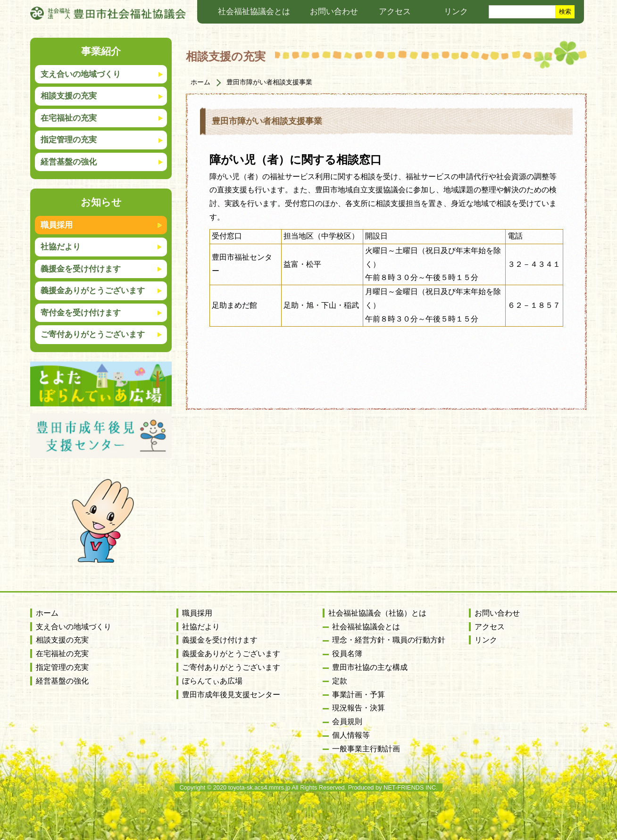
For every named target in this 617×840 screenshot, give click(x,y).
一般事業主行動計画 (366, 749)
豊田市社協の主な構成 (370, 667)
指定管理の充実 (62, 667)
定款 (340, 681)
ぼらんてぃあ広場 (212, 681)
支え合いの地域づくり (74, 627)
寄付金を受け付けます (81, 313)
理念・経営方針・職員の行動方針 (389, 640)
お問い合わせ (334, 12)
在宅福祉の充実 (62, 654)
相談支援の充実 (226, 56)
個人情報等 (351, 735)
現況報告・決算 (359, 708)
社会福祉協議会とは (254, 12)
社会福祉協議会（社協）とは (377, 613)
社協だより (61, 247)
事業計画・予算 (359, 695)
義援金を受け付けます (81, 269)
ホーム (200, 82)
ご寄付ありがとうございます (93, 334)
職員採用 (57, 225)
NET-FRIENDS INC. (410, 787)
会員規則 (347, 721)
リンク (456, 12)
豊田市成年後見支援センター (231, 695)
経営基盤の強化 (62, 681)
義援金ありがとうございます (93, 291)
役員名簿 (347, 654)
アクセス (395, 12)
